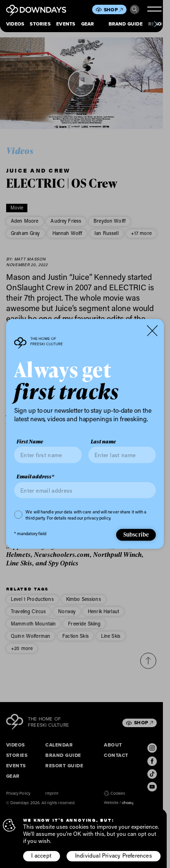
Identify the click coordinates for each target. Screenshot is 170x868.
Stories (40, 24)
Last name (103, 442)
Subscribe (136, 534)
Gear (88, 24)
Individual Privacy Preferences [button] (114, 855)
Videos (15, 24)
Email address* (35, 477)
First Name (30, 442)
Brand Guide (126, 24)
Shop (113, 10)
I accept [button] (41, 855)
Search (135, 9)
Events (66, 24)
